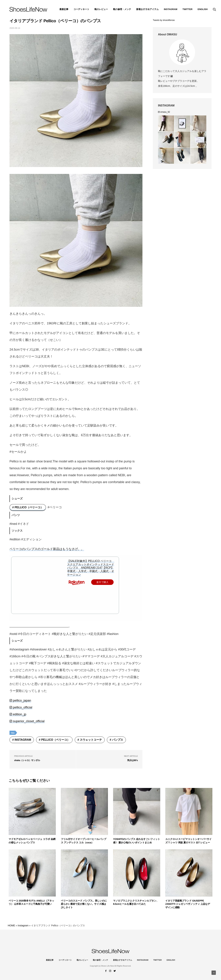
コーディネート (81, 9)
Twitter (188, 9)
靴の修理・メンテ (122, 9)
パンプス (118, 740)
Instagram (23, 740)
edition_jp (18, 714)
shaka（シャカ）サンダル (27, 760)
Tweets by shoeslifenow (164, 20)
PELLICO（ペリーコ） (29, 507)
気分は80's (133, 760)
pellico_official (21, 707)
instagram (171, 9)
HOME (11, 925)
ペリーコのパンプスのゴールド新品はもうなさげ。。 (47, 549)
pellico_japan (20, 700)
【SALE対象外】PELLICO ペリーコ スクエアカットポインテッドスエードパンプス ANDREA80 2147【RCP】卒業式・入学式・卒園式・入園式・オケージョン (91, 568)
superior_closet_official (27, 721)
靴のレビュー (101, 9)
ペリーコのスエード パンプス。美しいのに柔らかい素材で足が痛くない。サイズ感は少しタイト (84, 904)
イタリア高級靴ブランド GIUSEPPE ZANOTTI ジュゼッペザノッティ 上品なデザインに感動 (188, 904)
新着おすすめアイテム (147, 9)
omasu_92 (164, 112)
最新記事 (64, 9)
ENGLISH (203, 9)
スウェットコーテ (91, 740)
